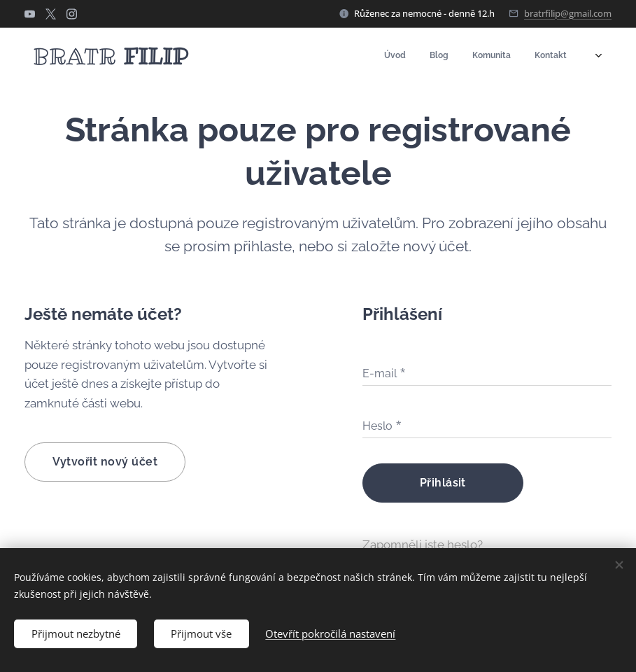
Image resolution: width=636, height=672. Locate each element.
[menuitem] (504, 57)
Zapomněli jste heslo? (423, 545)
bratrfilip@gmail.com (568, 13)
